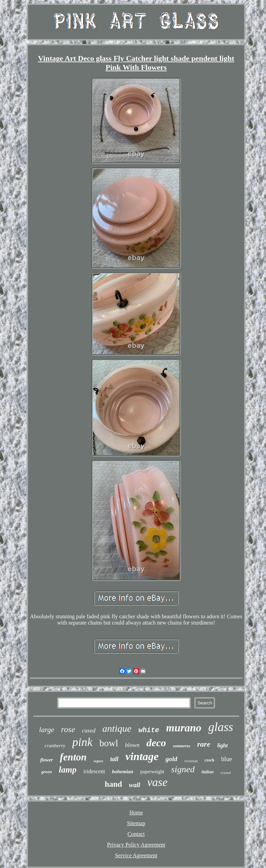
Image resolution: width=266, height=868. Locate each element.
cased (89, 731)
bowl (109, 743)
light (222, 745)
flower (47, 760)
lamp (68, 770)
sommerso (181, 746)
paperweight (152, 772)
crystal (226, 773)
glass (221, 727)
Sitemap (136, 823)
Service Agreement (136, 855)
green (46, 772)
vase (157, 782)
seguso (98, 761)
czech (210, 760)
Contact (136, 834)
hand (113, 784)
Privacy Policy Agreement (136, 845)
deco (156, 743)
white (149, 730)
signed (183, 769)
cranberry (55, 746)
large (47, 730)
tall (114, 759)
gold (171, 759)
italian (208, 772)
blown (132, 745)
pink (83, 742)
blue (227, 759)
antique (117, 728)
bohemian (123, 772)
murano (184, 728)
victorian (191, 761)
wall (135, 785)
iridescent (94, 771)
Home (136, 812)
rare (204, 744)
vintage (142, 756)
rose (68, 729)
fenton (73, 757)
